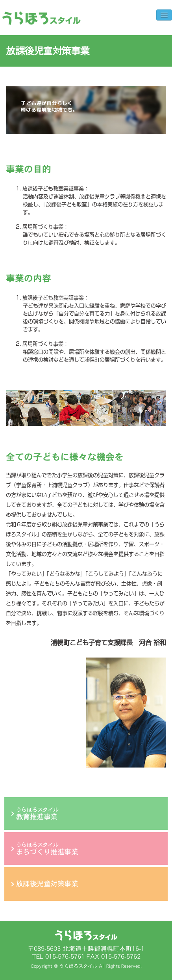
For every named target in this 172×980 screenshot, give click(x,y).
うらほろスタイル (37, 814)
